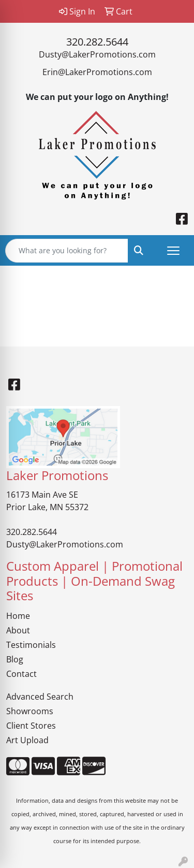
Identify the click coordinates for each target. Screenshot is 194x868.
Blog (15, 659)
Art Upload (27, 740)
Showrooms (30, 711)
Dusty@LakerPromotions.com (97, 54)
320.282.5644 (97, 42)
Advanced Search (40, 697)
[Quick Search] (67, 251)
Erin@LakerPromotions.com (97, 72)
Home (18, 616)
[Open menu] (173, 251)
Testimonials (31, 645)
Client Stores (31, 726)
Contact (21, 674)
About (18, 630)
